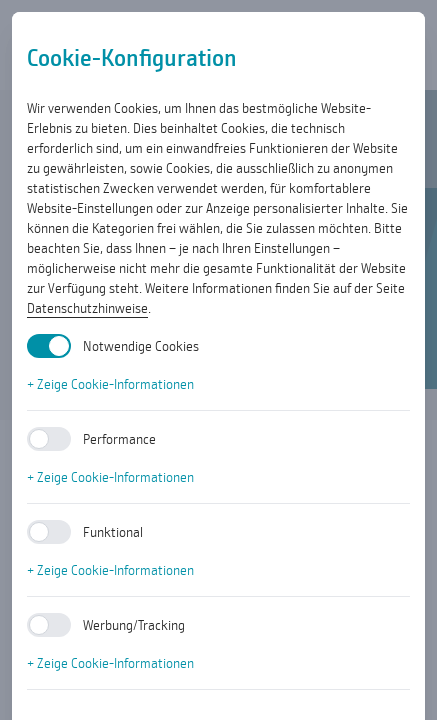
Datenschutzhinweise (87, 308)
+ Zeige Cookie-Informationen (110, 384)
